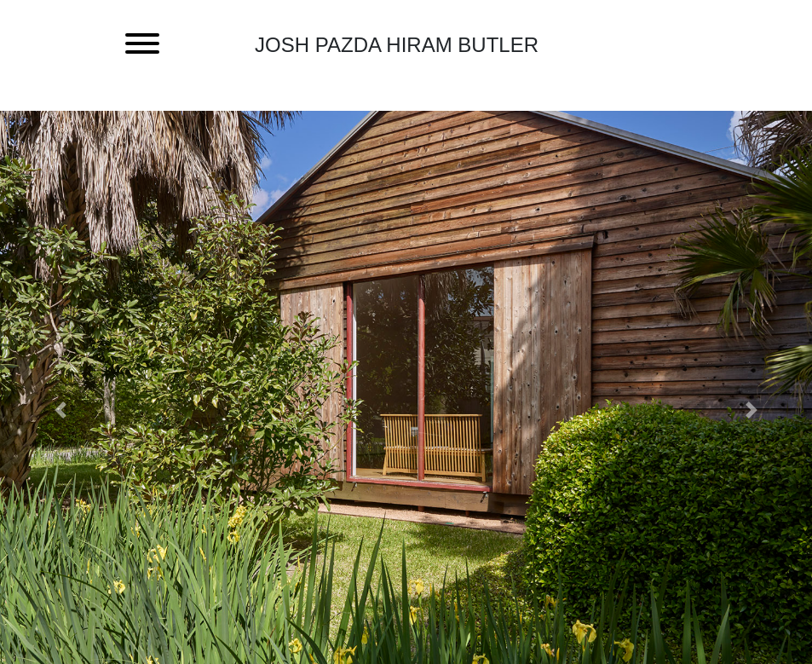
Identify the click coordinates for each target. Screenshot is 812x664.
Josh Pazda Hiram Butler (397, 45)
